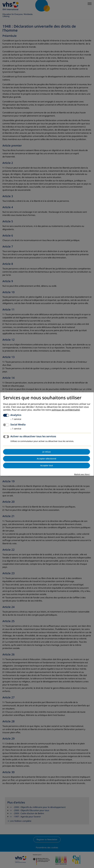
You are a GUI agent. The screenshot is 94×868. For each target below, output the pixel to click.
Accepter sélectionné (47, 459)
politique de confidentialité (66, 410)
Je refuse (47, 452)
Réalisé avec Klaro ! (82, 474)
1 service (16, 419)
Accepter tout (47, 465)
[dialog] (47, 434)
